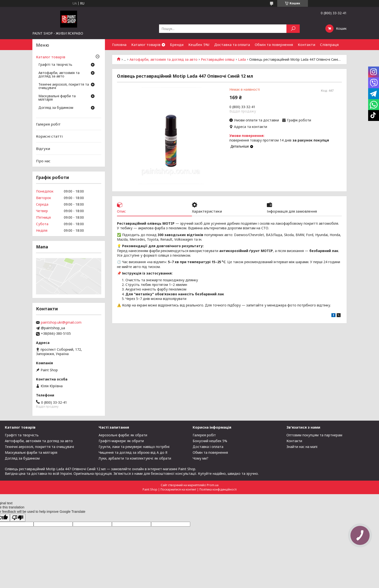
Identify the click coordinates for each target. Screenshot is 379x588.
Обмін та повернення (274, 45)
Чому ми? (200, 458)
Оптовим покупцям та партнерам (314, 435)
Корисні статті (49, 136)
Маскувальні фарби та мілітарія (57, 98)
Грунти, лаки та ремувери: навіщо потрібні (134, 447)
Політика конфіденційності (218, 489)
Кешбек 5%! (199, 45)
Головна (119, 45)
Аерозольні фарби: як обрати (123, 435)
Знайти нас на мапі (302, 447)
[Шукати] (293, 29)
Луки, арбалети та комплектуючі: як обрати (135, 458)
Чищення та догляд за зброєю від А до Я (133, 452)
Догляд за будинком (56, 108)
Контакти (306, 45)
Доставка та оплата (232, 45)
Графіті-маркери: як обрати (121, 441)
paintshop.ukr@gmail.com (61, 322)
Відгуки (43, 149)
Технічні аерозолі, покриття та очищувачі (64, 86)
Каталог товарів (146, 45)
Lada (242, 60)
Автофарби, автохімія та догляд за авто (164, 60)
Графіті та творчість (55, 65)
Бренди (177, 45)
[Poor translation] (18, 518)
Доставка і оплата (208, 447)
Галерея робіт (48, 124)
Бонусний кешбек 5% (210, 441)
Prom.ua (213, 485)
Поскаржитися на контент (178, 489)
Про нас (43, 161)
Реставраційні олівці (218, 60)
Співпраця (329, 45)
